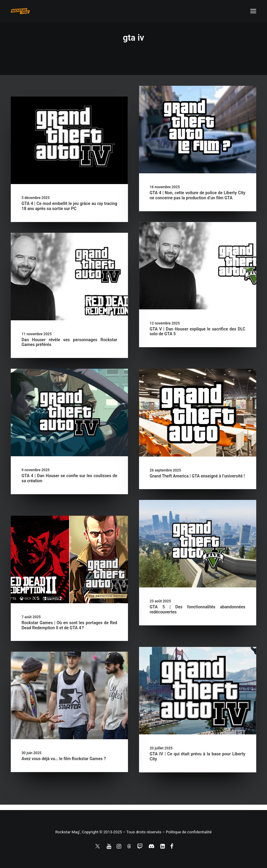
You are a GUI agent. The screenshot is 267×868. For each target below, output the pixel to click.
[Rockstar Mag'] (20, 11)
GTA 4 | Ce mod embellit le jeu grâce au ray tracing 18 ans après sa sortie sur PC (69, 206)
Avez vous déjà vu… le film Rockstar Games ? (64, 759)
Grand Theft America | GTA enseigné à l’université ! (197, 476)
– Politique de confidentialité (187, 832)
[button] (253, 11)
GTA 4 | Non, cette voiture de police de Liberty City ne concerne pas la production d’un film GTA (198, 195)
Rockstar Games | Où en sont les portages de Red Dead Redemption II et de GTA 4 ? (69, 625)
